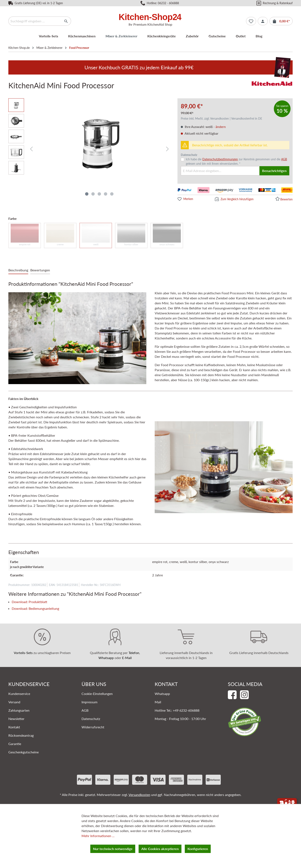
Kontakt (14, 727)
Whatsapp (106, 658)
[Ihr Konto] (263, 21)
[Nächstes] (167, 149)
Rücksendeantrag (21, 735)
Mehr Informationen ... (98, 836)
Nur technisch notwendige (113, 849)
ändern (221, 127)
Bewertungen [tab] (40, 270)
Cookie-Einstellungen (97, 694)
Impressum (89, 702)
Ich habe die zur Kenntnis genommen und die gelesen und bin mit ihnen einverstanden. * (236, 161)
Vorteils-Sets (23, 653)
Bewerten (286, 199)
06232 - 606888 (168, 3)
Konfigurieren (198, 849)
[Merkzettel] (251, 21)
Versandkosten (139, 795)
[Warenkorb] (281, 21)
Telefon (134, 653)
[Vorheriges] (31, 149)
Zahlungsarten (19, 710)
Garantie (15, 744)
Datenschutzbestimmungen (220, 159)
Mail (158, 702)
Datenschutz (91, 719)
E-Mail (127, 658)
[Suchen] (66, 21)
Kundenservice (19, 694)
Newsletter (16, 719)
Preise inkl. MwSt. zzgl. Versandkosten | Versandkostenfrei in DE (221, 118)
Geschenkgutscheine (24, 752)
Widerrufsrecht (93, 727)
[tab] (18, 270)
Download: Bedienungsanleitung (35, 608)
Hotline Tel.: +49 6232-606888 (177, 710)
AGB (284, 159)
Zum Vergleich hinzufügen (237, 199)
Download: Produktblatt (29, 602)
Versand (14, 702)
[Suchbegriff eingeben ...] (35, 21)
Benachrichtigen (274, 171)
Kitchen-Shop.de (19, 48)
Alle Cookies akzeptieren (160, 849)
